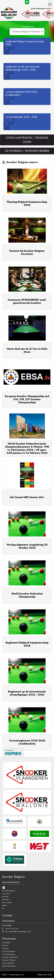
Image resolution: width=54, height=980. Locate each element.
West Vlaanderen (9, 966)
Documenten (7, 902)
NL (3, 908)
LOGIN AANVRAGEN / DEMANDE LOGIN (27, 140)
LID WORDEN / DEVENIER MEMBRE (27, 151)
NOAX (50, 975)
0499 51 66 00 (10, 929)
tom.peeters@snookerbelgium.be (16, 931)
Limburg (5, 948)
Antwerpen (6, 942)
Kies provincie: (28, 27)
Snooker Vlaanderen (10, 957)
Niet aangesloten (9, 951)
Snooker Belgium (9, 891)
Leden (4, 905)
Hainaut (5, 945)
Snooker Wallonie (9, 960)
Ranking (5, 896)
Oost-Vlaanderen (9, 954)
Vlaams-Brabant (8, 963)
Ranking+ (6, 899)
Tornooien (6, 894)
